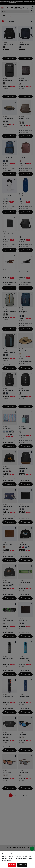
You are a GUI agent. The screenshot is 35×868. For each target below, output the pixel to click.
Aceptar (12, 865)
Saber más (22, 865)
